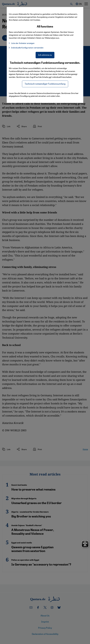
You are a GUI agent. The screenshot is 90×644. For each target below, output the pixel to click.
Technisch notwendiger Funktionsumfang (45, 84)
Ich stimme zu (45, 55)
